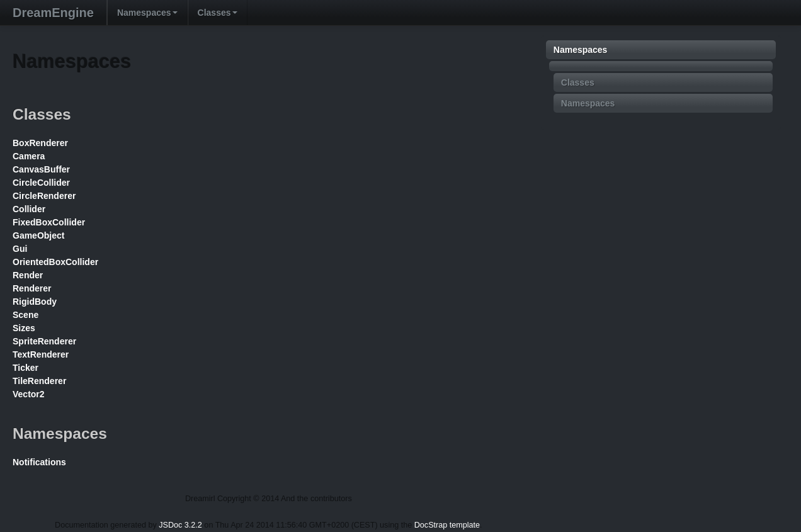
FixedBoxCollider (49, 222)
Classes (218, 13)
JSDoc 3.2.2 (180, 525)
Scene (26, 315)
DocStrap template (447, 525)
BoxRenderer (40, 143)
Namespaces (147, 13)
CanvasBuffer (41, 169)
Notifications (39, 462)
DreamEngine (53, 13)
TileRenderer (39, 381)
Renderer (32, 288)
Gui (20, 249)
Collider (29, 209)
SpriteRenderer (44, 341)
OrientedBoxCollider (55, 262)
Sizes (24, 328)
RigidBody (35, 302)
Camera (29, 156)
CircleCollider (41, 183)
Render (28, 275)
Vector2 (29, 394)
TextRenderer (41, 354)
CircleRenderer (44, 196)
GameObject (38, 235)
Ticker (26, 368)
